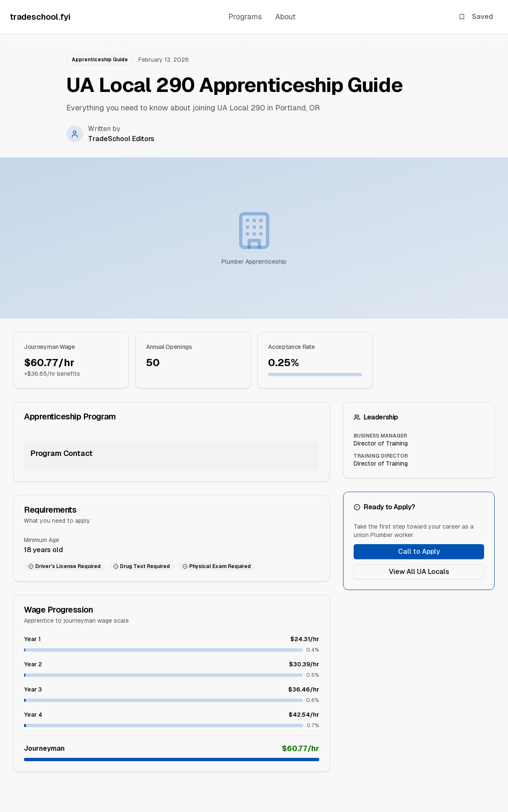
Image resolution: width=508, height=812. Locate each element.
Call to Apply (419, 551)
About (285, 17)
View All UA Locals (419, 572)
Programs (245, 17)
